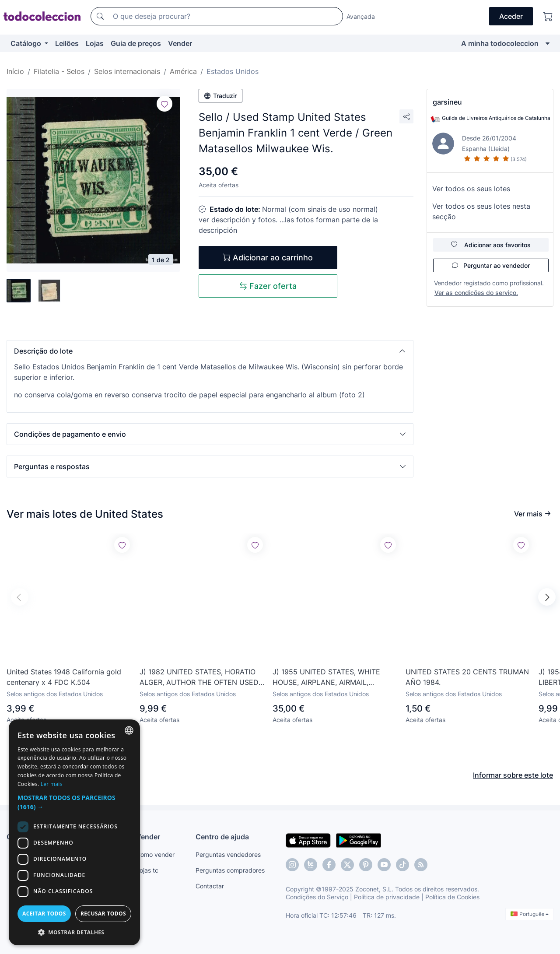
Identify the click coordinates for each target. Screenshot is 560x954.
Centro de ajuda (222, 837)
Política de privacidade (387, 897)
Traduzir (220, 96)
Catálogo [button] (27, 43)
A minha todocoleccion (500, 43)
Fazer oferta (268, 286)
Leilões (67, 43)
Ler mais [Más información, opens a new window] (52, 784)
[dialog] (74, 832)
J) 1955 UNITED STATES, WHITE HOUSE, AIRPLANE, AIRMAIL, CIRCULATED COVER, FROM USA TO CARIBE (334, 677)
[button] (210, 351)
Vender (180, 43)
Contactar (210, 886)
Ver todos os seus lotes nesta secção (481, 211)
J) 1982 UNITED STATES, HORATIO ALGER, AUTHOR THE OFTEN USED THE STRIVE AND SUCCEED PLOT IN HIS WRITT (201, 677)
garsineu (447, 102)
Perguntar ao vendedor (491, 265)
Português (530, 914)
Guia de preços (136, 43)
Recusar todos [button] (103, 914)
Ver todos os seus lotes (471, 189)
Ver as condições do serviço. (476, 293)
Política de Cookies (452, 897)
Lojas (95, 43)
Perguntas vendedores (228, 854)
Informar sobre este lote (513, 775)
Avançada (361, 16)
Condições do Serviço (317, 897)
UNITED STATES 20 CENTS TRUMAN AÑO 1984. (467, 677)
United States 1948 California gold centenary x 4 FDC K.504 (64, 677)
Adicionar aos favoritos (491, 245)
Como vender (155, 854)
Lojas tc (147, 870)
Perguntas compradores (230, 870)
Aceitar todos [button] (44, 914)
